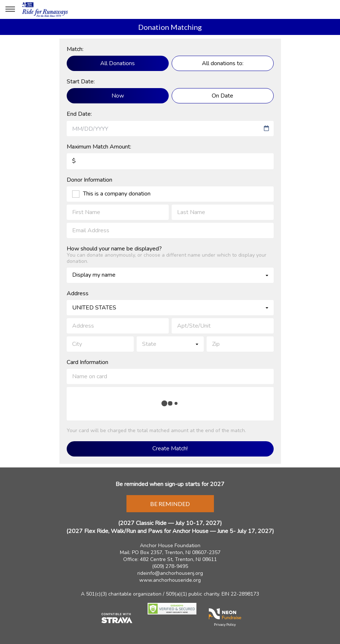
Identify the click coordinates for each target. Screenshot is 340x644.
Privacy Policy (225, 624)
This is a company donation (117, 194)
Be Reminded (170, 504)
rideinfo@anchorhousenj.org (170, 573)
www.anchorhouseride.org (170, 580)
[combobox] (167, 129)
